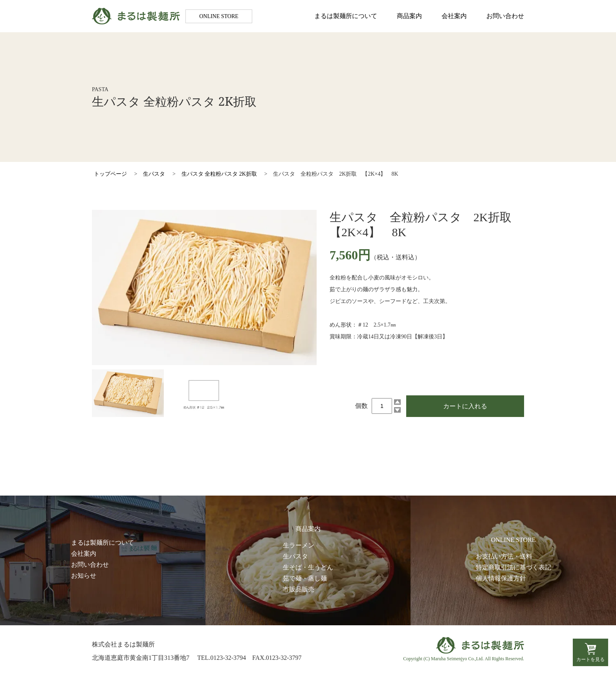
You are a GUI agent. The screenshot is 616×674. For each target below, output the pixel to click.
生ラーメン (299, 545)
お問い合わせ (505, 16)
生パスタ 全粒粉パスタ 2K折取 (219, 174)
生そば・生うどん (308, 567)
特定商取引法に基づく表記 (513, 567)
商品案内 (409, 16)
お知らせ (84, 576)
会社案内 (454, 16)
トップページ (110, 174)
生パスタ (154, 174)
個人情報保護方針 (501, 578)
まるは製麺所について (346, 16)
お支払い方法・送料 (504, 556)
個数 (361, 406)
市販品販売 (299, 589)
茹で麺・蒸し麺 (305, 578)
